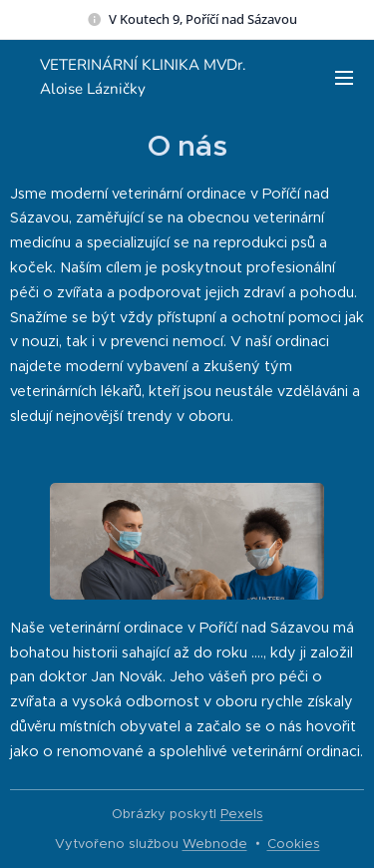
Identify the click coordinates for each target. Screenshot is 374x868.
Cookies (294, 844)
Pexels (242, 814)
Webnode (215, 844)
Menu (344, 78)
